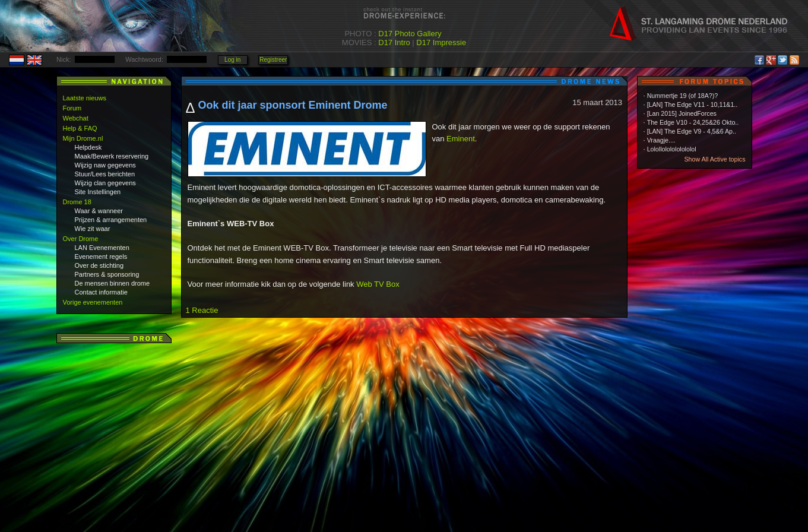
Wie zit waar (93, 229)
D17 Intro (394, 42)
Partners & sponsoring (107, 274)
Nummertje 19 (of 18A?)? (683, 96)
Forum (72, 108)
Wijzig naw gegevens (105, 165)
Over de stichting (99, 265)
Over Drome (81, 239)
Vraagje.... (661, 140)
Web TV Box (378, 284)
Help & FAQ (80, 128)
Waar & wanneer (99, 211)
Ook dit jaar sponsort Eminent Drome (293, 105)
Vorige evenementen (93, 302)
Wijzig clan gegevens (105, 183)
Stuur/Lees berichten (105, 174)
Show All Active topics (714, 159)
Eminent (461, 139)
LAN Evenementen (102, 248)
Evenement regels (101, 256)
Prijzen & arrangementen (111, 220)
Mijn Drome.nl (83, 138)
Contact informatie (101, 292)
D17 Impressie (441, 42)
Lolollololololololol (672, 149)
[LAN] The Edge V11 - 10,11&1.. (693, 104)
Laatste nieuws (85, 98)
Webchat (76, 118)
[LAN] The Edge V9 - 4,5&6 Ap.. (692, 131)
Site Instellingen (98, 192)
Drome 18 (77, 202)
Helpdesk (88, 147)
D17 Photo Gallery (410, 34)
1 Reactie (202, 310)
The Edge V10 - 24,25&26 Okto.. (693, 122)
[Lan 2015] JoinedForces (682, 113)
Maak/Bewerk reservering (112, 156)
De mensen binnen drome (113, 283)
